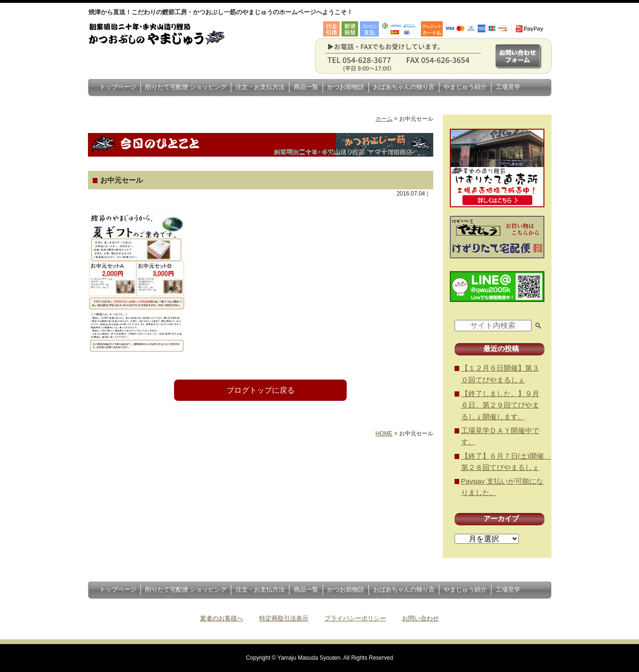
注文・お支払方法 (260, 87)
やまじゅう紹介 (465, 87)
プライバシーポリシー (355, 618)
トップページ (118, 87)
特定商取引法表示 (284, 618)
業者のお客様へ (222, 618)
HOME (384, 433)
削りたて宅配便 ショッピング (186, 87)
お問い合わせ (420, 618)
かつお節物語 (346, 87)
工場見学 (508, 87)
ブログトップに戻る (261, 390)
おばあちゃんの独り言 (404, 87)
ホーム (384, 119)
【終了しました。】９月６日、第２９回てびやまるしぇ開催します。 (500, 405)
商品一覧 (306, 87)
